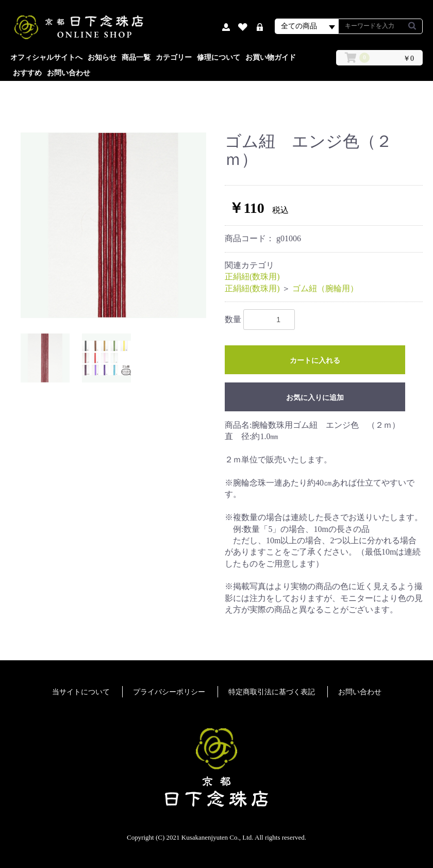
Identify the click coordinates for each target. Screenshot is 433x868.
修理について (219, 57)
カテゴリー (174, 57)
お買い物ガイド (271, 57)
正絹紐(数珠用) (252, 277)
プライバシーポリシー (169, 692)
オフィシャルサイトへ (46, 57)
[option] (113, 225)
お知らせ (102, 57)
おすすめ (27, 73)
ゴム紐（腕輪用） (325, 288)
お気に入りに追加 (315, 397)
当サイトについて (81, 692)
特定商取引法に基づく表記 (272, 692)
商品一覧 (136, 57)
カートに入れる (315, 360)
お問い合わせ (69, 73)
